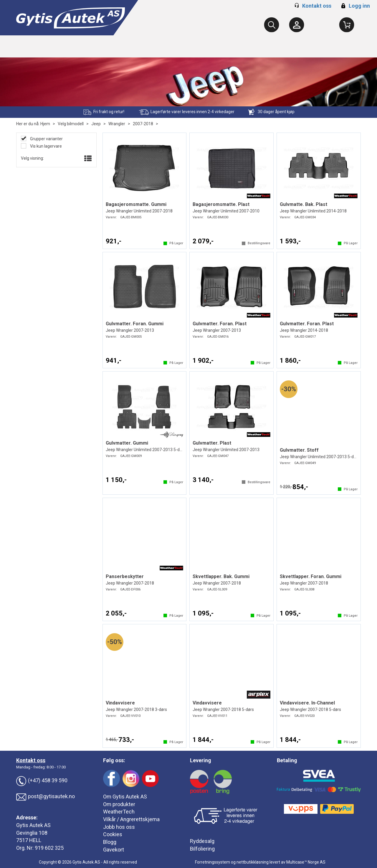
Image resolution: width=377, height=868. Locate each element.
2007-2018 (143, 124)
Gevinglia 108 (32, 833)
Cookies (113, 834)
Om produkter (119, 804)
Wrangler (117, 124)
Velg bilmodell (71, 124)
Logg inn (355, 6)
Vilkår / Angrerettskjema (131, 819)
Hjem (45, 124)
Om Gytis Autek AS (125, 797)
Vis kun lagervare (46, 146)
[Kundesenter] (297, 25)
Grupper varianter (46, 139)
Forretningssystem (213, 862)
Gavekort (114, 850)
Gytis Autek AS (33, 825)
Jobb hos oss (119, 827)
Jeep (96, 124)
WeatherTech (119, 812)
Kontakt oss (317, 6)
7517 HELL (29, 840)
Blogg (110, 842)
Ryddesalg (202, 841)
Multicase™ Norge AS (306, 862)
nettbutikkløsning (253, 862)
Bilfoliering (202, 849)
